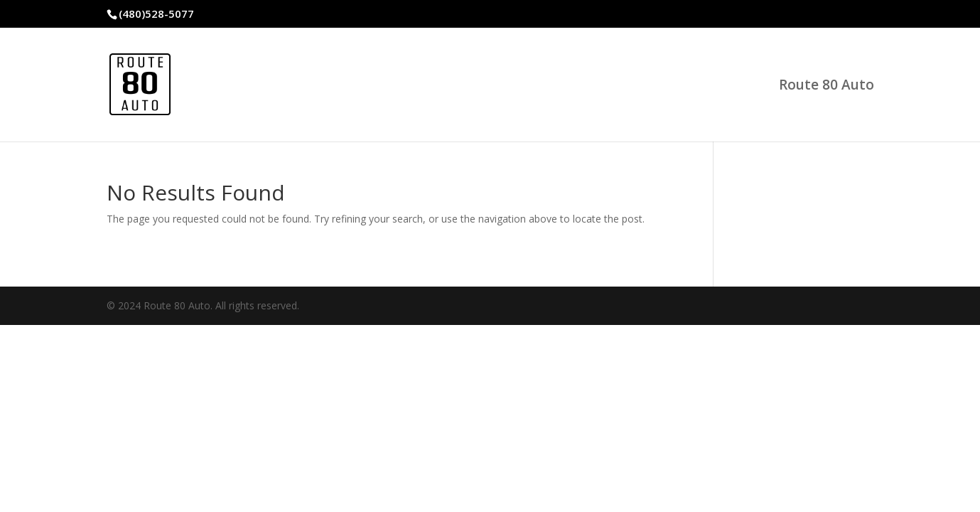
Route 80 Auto (826, 87)
